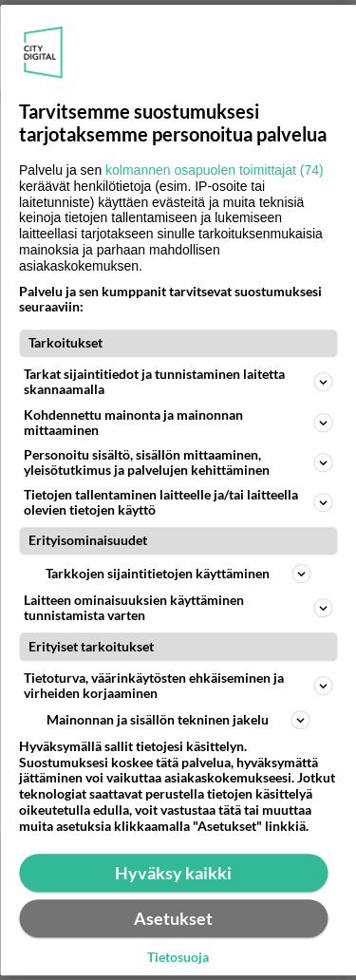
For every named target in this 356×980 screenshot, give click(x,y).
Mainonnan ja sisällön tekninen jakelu (178, 720)
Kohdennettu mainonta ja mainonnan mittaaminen (178, 422)
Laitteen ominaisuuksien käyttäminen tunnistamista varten (178, 607)
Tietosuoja (178, 957)
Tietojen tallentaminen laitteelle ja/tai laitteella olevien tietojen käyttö (178, 502)
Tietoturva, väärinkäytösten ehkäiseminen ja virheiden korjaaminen (178, 685)
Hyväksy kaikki (173, 873)
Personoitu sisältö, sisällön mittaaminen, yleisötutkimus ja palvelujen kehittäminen (178, 462)
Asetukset (173, 918)
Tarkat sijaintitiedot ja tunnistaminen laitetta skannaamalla (178, 382)
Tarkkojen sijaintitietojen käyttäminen (178, 574)
